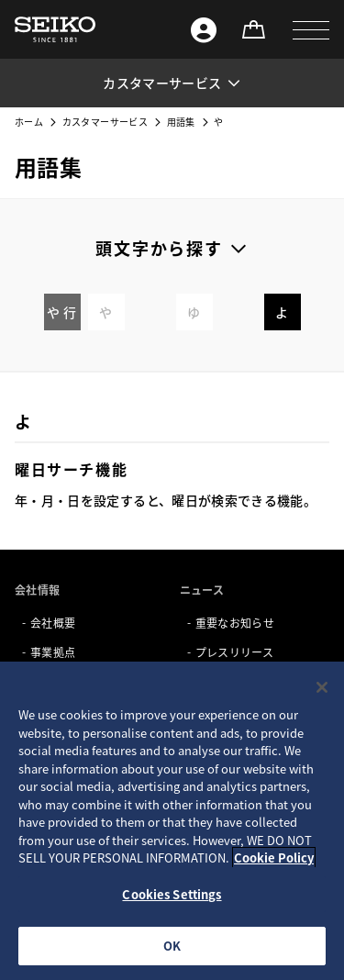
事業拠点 (53, 652)
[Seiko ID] (204, 29)
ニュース (202, 590)
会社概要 (53, 623)
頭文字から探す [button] (159, 248)
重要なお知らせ (235, 623)
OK (172, 946)
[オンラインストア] (253, 29)
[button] (311, 29)
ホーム (29, 122)
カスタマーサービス (105, 122)
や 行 (61, 312)
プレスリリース (234, 652)
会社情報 (37, 590)
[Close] (322, 687)
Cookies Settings (172, 894)
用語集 (181, 122)
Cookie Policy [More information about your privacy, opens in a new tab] (274, 857)
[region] (172, 821)
